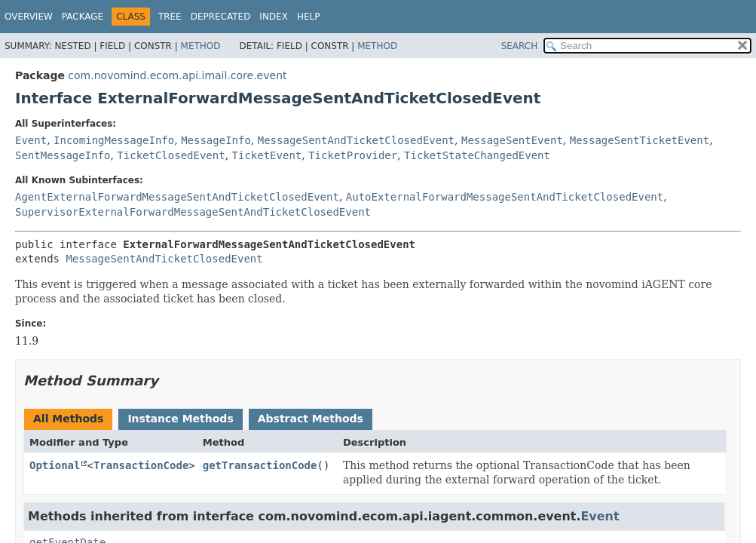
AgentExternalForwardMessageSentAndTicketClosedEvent (177, 197)
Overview (29, 17)
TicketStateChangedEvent (477, 155)
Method (201, 46)
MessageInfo (216, 140)
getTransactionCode (260, 465)
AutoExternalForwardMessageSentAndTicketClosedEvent (505, 197)
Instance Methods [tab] (180, 419)
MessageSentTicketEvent (640, 140)
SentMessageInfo (63, 155)
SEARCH (520, 46)
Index (274, 17)
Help (309, 17)
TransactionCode (141, 465)
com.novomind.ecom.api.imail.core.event (177, 75)
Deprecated (221, 17)
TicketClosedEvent (171, 155)
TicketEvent (267, 155)
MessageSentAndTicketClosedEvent (356, 140)
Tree (170, 17)
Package (83, 17)
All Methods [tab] (68, 419)
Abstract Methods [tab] (311, 419)
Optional (55, 465)
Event (31, 140)
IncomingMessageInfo (114, 140)
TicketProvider (353, 155)
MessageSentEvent (512, 140)
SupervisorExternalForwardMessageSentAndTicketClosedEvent (193, 212)
